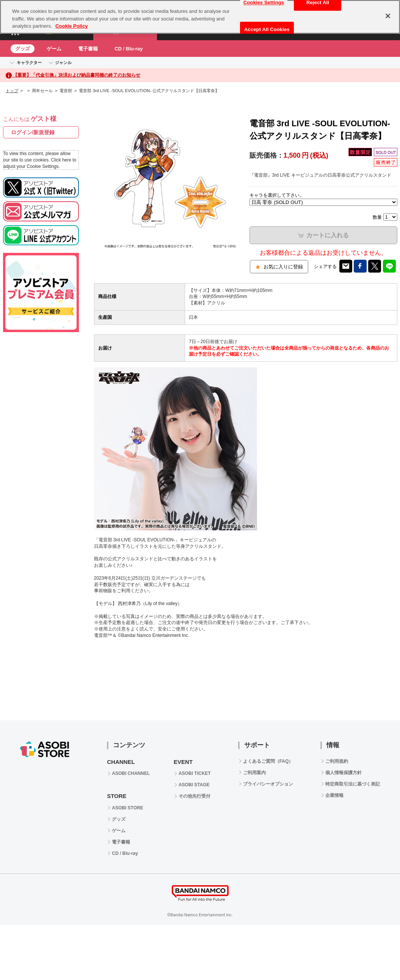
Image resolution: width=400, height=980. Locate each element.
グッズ (23, 49)
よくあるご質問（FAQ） (268, 761)
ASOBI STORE (127, 808)
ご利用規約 (337, 761)
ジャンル (63, 63)
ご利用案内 (254, 773)
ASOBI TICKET (195, 773)
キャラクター (29, 63)
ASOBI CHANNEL (131, 773)
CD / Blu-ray (129, 49)
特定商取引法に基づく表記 (353, 784)
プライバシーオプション (268, 784)
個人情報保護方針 (344, 773)
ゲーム (54, 49)
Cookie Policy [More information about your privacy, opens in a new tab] (71, 26)
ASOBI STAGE (194, 785)
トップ (12, 91)
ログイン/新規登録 (33, 132)
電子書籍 (88, 49)
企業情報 (334, 795)
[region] (200, 17)
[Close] (388, 16)
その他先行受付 (195, 796)
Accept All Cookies (267, 29)
